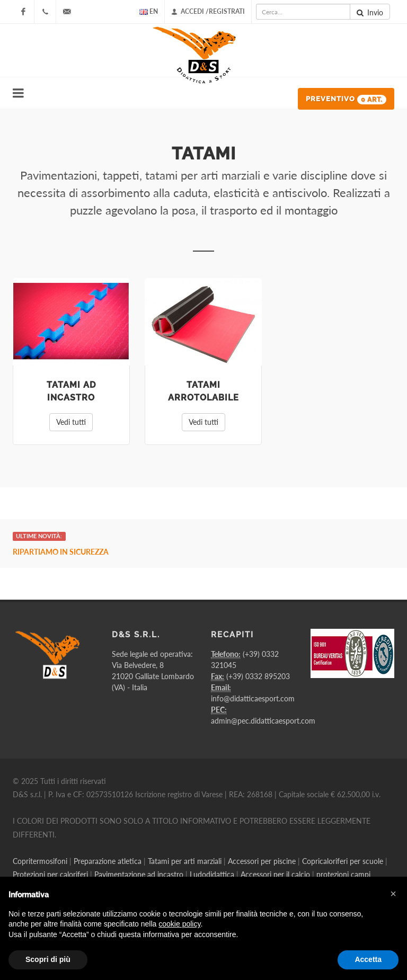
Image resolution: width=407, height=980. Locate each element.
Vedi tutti (71, 422)
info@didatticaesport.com (253, 698)
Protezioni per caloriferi (50, 874)
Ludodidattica (212, 874)
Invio (370, 13)
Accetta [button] (368, 959)
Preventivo (346, 100)
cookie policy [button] (179, 924)
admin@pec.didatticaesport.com (263, 721)
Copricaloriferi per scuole (343, 861)
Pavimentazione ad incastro (139, 874)
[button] (393, 894)
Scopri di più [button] (48, 959)
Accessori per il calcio (275, 874)
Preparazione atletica (108, 861)
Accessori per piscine (262, 861)
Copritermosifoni (40, 861)
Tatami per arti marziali (185, 861)
